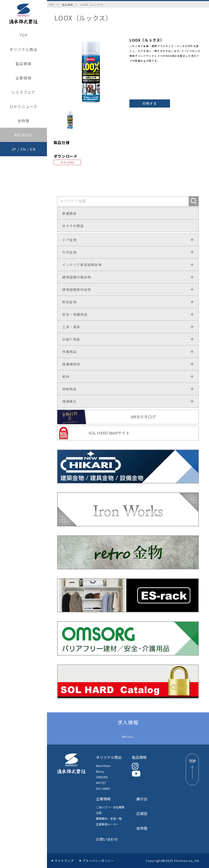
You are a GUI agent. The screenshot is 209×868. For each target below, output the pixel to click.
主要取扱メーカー (107, 824)
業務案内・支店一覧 (109, 818)
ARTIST (101, 783)
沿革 (99, 813)
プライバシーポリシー (98, 861)
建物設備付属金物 (77, 277)
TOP (24, 35)
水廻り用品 (71, 339)
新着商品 (69, 213)
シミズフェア (23, 92)
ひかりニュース (23, 106)
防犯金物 (69, 302)
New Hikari (103, 766)
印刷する (150, 103)
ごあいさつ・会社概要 (110, 807)
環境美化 (69, 401)
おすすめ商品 (73, 226)
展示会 (142, 799)
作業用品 (69, 352)
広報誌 (142, 813)
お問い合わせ (107, 839)
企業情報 (23, 78)
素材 (66, 376)
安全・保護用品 (75, 314)
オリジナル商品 (23, 49)
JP (14, 149)
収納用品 (69, 389)
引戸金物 (69, 252)
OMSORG (102, 777)
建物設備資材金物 (77, 289)
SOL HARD (103, 789)
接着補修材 (71, 364)
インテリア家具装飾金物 (82, 265)
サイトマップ (64, 861)
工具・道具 (71, 327)
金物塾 (24, 121)
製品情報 (23, 64)
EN (33, 149)
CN (23, 149)
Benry (100, 771)
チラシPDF (67, 162)
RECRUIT (23, 135)
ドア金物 (69, 240)
